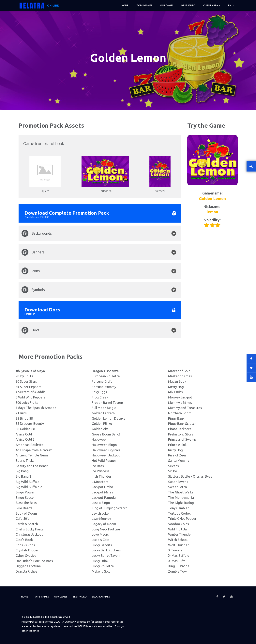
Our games (167, 5)
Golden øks (100, 429)
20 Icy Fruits (24, 376)
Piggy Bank (176, 418)
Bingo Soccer (25, 497)
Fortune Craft (102, 381)
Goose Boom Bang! (106, 434)
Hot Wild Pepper (104, 460)
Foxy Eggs (99, 392)
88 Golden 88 (25, 429)
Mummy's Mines (180, 403)
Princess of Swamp (182, 439)
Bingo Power (25, 492)
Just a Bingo (101, 503)
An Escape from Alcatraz (34, 450)
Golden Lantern (103, 413)
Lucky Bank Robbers (106, 550)
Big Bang (22, 471)
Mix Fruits (175, 392)
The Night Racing (181, 503)
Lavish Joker (101, 513)
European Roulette (106, 376)
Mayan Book (177, 381)
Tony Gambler (178, 508)
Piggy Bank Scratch (182, 423)
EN (230, 5)
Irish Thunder (102, 476)
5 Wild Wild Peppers (30, 397)
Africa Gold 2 (25, 439)
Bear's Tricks (25, 460)
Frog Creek (100, 397)
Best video (188, 5)
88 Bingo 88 (24, 418)
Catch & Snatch (27, 524)
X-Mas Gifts (177, 561)
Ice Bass (98, 466)
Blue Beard (24, 508)
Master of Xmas (180, 376)
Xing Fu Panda (179, 566)
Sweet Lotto (178, 487)
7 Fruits (21, 413)
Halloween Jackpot (106, 455)
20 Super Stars (26, 381)
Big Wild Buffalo (28, 482)
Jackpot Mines (102, 492)
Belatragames (113, 597)
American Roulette (30, 445)
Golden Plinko (102, 423)
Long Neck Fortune (106, 529)
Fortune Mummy (104, 387)
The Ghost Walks (181, 492)
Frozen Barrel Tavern (107, 403)
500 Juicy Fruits (27, 403)
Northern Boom (180, 413)
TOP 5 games (144, 5)
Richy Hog (175, 450)
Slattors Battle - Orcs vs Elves (190, 476)
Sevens (173, 466)
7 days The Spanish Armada (36, 408)
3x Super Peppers (28, 387)
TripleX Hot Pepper (182, 518)
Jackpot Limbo (102, 487)
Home (125, 5)
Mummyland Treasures (185, 408)
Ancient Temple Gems (32, 455)
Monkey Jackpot (180, 397)
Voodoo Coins (179, 524)
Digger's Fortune (28, 566)
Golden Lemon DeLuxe (109, 418)
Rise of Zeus (177, 455)
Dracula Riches (26, 571)
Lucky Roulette (103, 566)
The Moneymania (181, 497)
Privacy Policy (29, 622)
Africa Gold (24, 434)
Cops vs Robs (25, 545)
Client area (211, 5)
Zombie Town (178, 571)
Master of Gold (179, 371)
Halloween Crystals (106, 450)
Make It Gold (101, 571)
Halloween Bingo (104, 445)
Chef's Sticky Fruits (30, 529)
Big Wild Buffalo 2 (29, 487)
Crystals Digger (27, 550)
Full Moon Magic (104, 408)
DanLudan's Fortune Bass (34, 561)
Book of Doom (26, 513)
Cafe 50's (22, 518)
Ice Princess (101, 471)
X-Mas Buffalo (179, 555)
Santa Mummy (179, 460)
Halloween (100, 439)
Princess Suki (178, 445)
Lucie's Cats (101, 540)
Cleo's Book (24, 540)
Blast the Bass (26, 503)
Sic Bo (173, 471)
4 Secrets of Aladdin (31, 392)
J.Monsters (100, 482)
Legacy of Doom (104, 524)
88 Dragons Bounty (30, 423)
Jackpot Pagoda (104, 497)
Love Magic (100, 534)
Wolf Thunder (178, 545)
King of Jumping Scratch (110, 508)
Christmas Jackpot (29, 534)
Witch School (178, 540)
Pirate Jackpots (180, 429)
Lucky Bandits (102, 545)
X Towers (175, 550)
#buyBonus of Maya (30, 371)
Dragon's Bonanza (105, 371)
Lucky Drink (100, 561)
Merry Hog (176, 387)
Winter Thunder (180, 534)
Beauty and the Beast (32, 466)
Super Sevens (178, 482)
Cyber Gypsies (26, 555)
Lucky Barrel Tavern (106, 555)
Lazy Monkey (101, 518)
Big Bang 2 (23, 476)
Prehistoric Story (181, 434)
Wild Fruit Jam (179, 529)
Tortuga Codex (179, 513)
